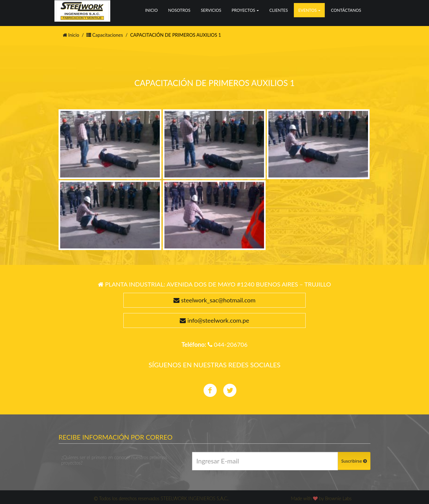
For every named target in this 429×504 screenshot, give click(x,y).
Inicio (151, 10)
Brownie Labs (338, 498)
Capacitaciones (105, 35)
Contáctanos (346, 10)
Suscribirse (354, 461)
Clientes (279, 10)
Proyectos (245, 10)
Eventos (309, 10)
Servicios (211, 10)
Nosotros (179, 10)
